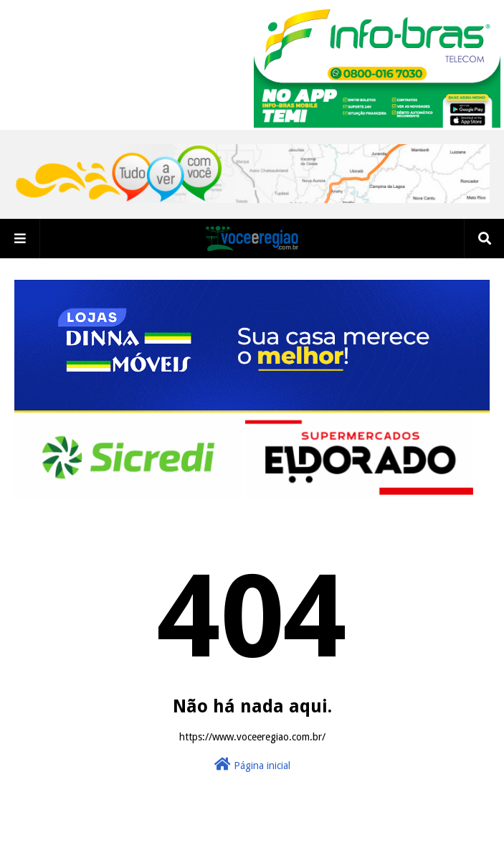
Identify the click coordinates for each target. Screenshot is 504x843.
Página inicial (252, 764)
